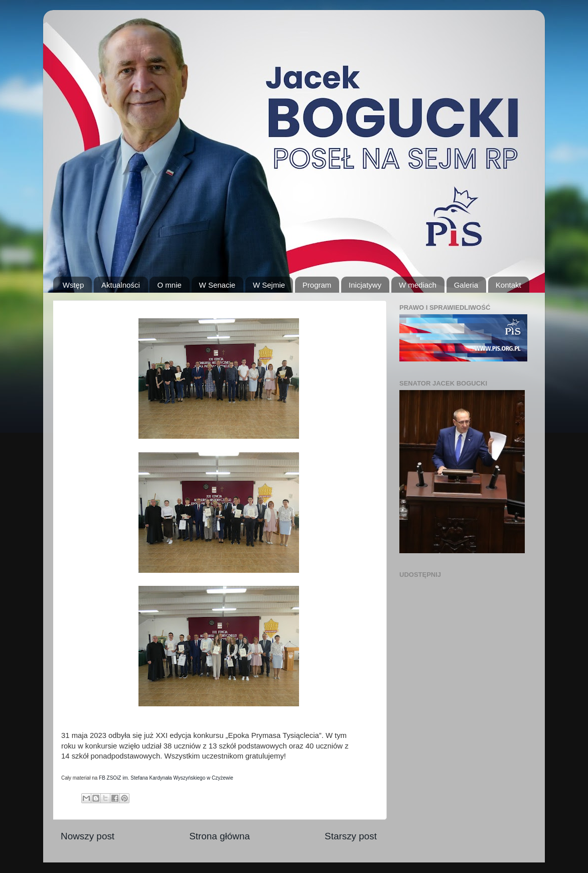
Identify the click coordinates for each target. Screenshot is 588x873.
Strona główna (219, 836)
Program (317, 285)
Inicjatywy (365, 285)
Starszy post (351, 836)
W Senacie (217, 285)
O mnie (169, 285)
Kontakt (508, 285)
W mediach (418, 285)
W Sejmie (269, 285)
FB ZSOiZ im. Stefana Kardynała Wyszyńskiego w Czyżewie (166, 778)
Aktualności (121, 285)
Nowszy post (88, 836)
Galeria (466, 285)
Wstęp (73, 285)
